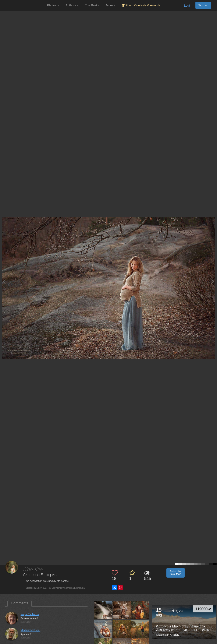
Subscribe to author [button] (176, 573)
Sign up (203, 5)
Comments (19, 603)
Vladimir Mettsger (30, 630)
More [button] (111, 5)
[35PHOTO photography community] (23, 5)
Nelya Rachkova (30, 614)
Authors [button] (72, 5)
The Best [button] (92, 5)
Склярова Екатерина (41, 575)
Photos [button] (53, 5)
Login (188, 6)
